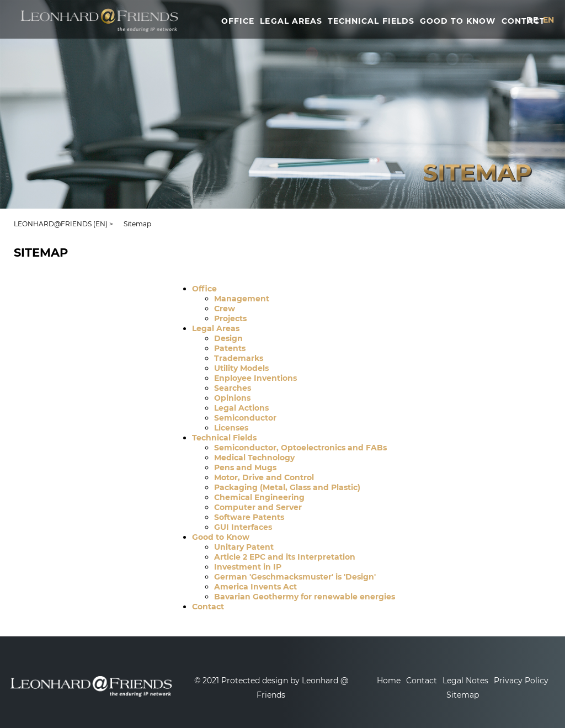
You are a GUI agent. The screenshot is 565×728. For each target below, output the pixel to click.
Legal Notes (465, 681)
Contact (422, 681)
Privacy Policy (521, 681)
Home (389, 681)
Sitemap (463, 695)
